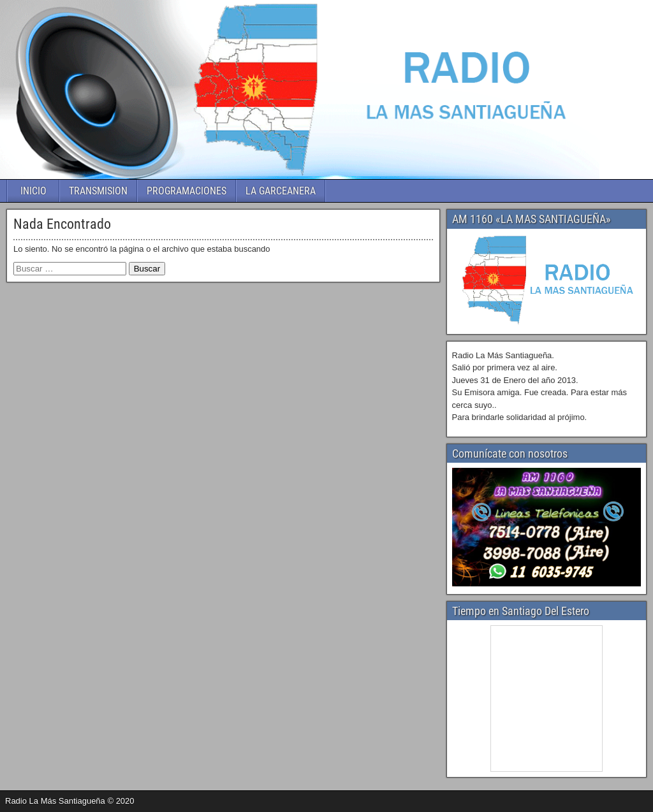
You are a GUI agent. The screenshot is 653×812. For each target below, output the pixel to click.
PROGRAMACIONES (187, 191)
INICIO (33, 191)
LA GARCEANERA (281, 191)
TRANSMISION (98, 191)
